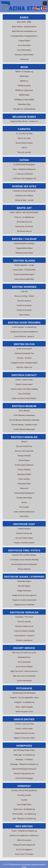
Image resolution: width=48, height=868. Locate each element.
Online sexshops (24, 479)
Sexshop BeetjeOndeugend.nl (24, 493)
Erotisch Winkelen (24, 470)
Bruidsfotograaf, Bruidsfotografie (24, 693)
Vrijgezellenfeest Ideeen (24, 248)
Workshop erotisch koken (24, 253)
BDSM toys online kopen (24, 90)
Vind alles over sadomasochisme (24, 109)
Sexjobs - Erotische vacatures (24, 543)
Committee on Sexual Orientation (24, 191)
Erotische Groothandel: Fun (24, 353)
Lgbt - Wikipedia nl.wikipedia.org (24, 819)
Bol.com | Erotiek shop (24, 446)
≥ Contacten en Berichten (24, 174)
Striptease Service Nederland (24, 605)
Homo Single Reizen (24, 805)
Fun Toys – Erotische (24, 358)
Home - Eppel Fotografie (24, 707)
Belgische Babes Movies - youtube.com (24, 121)
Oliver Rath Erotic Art (24, 222)
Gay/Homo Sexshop (24, 795)
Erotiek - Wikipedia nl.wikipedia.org (24, 831)
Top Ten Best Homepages (24, 778)
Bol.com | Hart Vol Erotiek (24, 451)
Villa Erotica (24, 516)
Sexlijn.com (24, 59)
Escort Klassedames (24, 50)
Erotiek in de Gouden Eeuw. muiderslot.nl (24, 835)
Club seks (24, 291)
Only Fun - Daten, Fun (24, 367)
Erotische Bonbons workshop (24, 243)
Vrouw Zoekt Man (24, 394)
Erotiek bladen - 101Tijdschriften (24, 270)
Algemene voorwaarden (38, 864)
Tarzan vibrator (24, 315)
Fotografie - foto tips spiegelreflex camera (24, 698)
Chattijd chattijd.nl (24, 529)
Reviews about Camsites (24, 143)
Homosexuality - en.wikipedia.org (24, 814)
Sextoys (24, 502)
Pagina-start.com (16, 864)
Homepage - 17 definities (24, 760)
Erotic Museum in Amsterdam (24, 415)
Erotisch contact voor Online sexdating (24, 389)
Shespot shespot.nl (24, 569)
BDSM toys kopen (24, 86)
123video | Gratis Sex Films (24, 724)
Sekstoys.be (24, 488)
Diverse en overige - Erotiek (24, 296)
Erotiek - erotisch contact (24, 380)
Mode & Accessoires (24, 840)
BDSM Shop (24, 76)
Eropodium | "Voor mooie (24, 617)
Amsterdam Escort (24, 657)
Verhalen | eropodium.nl (24, 640)
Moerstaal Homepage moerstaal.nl (24, 769)
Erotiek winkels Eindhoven (24, 465)
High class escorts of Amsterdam (24, 676)
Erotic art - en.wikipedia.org (24, 217)
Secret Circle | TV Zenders (24, 854)
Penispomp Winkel (24, 484)
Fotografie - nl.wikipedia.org (24, 702)
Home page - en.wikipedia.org (24, 755)
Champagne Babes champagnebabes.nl (24, 36)
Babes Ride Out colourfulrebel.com (24, 31)
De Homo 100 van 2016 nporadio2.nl (24, 790)
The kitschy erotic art (24, 231)
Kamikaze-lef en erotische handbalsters (24, 332)
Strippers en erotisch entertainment (24, 600)
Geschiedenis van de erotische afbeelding (24, 560)
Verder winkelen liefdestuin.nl (24, 512)
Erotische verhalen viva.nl (24, 626)
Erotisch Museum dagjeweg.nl (24, 429)
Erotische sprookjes (24, 622)
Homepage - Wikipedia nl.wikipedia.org (24, 764)
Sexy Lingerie (24, 507)
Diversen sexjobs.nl (24, 301)
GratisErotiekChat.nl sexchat (24, 733)
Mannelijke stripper (24, 581)
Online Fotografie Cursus (24, 712)
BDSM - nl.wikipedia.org (24, 72)
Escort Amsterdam (24, 45)
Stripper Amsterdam (24, 591)
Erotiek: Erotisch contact (24, 384)
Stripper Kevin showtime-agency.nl (24, 595)
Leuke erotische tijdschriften (24, 279)
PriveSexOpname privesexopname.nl (24, 564)
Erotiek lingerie (24, 460)
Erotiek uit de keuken (24, 305)
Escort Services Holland (24, 667)
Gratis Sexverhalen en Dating (24, 631)
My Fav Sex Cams (24, 138)
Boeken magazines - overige (24, 265)
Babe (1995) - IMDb (24, 22)
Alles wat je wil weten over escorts (24, 653)
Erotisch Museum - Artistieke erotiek (24, 425)
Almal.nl (24, 442)
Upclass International (24, 681)
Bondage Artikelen (24, 456)
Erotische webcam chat (24, 533)
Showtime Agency (24, 586)
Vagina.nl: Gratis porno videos (24, 738)
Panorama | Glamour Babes (24, 55)
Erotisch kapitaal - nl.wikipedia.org (24, 327)
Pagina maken (26, 864)
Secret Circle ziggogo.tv (24, 849)
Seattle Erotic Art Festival (24, 226)
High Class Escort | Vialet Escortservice (24, 671)
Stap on (24, 148)
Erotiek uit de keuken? (24, 349)
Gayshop (24, 800)
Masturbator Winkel (24, 474)
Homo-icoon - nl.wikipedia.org (24, 809)
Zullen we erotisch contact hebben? (24, 398)
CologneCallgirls (24, 41)
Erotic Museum (24, 411)
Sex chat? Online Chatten (24, 538)
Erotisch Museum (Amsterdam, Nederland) (24, 420)
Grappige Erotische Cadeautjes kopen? (24, 363)
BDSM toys (24, 81)
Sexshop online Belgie (24, 498)
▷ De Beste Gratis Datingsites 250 (24, 179)
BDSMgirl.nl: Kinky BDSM (24, 100)
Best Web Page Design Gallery (24, 750)
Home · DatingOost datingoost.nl (24, 169)
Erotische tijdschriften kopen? (24, 274)
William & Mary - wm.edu (24, 200)
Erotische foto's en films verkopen (24, 555)
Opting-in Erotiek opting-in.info (24, 845)
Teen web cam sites (24, 152)
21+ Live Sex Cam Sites (24, 134)
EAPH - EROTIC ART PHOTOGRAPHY (24, 212)
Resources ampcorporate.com (24, 774)
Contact (24, 867)
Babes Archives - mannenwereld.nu (24, 27)
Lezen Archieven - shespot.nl (24, 336)
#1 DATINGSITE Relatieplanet (24, 165)
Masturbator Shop (24, 104)
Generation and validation (24, 196)
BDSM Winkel (24, 95)
